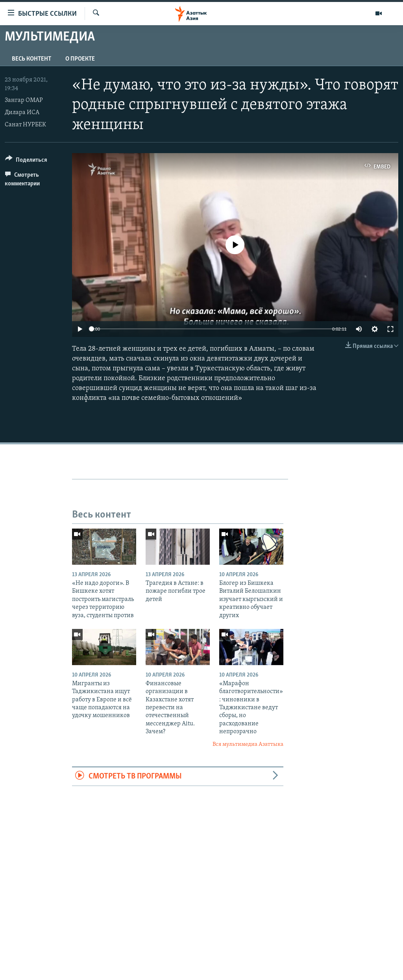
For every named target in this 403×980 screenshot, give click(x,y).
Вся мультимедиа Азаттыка (248, 744)
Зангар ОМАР (24, 100)
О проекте (80, 59)
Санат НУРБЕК (25, 125)
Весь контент (31, 59)
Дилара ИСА (22, 113)
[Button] (26, 161)
